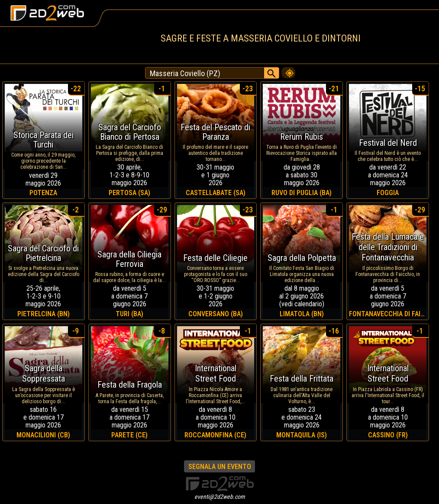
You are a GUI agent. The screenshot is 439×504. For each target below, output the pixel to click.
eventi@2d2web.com (220, 497)
